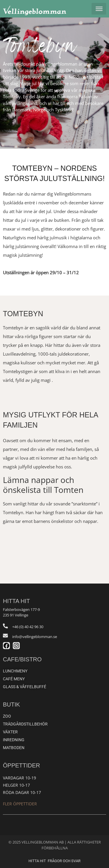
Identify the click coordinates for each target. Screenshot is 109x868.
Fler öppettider (20, 804)
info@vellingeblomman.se (35, 637)
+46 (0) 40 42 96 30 (28, 627)
